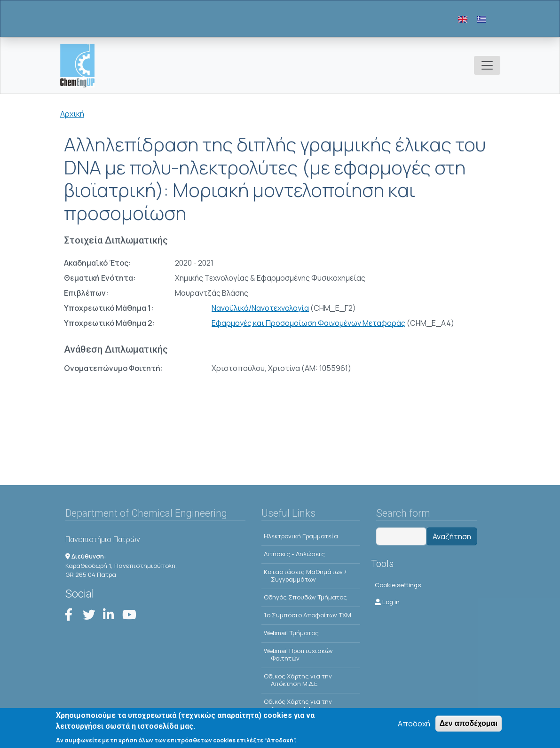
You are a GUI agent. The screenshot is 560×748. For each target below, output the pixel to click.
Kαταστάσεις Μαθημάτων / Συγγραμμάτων (305, 575)
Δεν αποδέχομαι (469, 724)
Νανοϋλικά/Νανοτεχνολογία (260, 308)
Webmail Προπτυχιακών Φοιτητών (298, 654)
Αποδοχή (414, 724)
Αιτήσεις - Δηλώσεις (294, 554)
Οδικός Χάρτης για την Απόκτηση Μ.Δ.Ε (298, 680)
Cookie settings (398, 585)
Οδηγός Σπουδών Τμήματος (305, 597)
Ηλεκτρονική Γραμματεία (301, 536)
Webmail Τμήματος (291, 633)
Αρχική (72, 114)
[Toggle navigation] (487, 65)
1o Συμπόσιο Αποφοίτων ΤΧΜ (308, 615)
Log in (387, 602)
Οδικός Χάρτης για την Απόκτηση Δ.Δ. (298, 705)
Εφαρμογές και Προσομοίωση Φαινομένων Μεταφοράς (308, 323)
